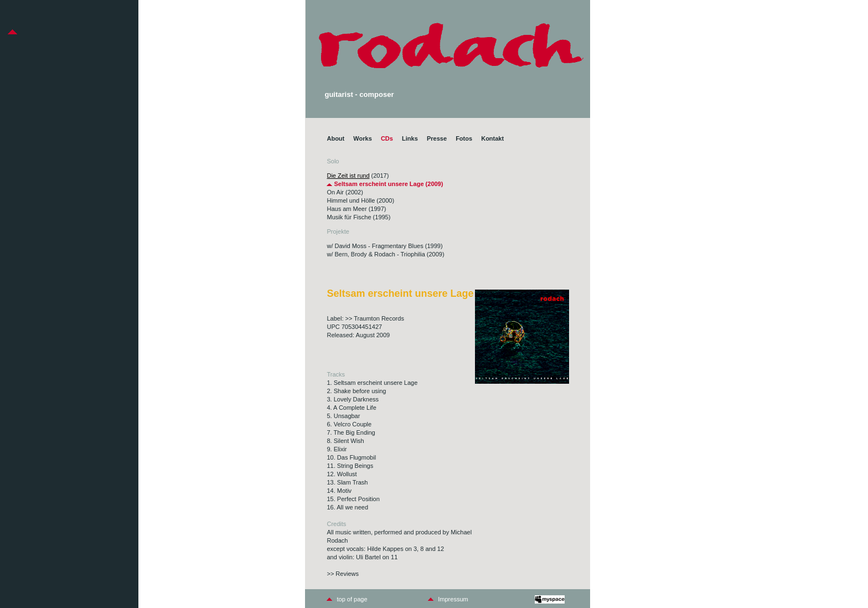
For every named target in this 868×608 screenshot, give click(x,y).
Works (362, 138)
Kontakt (492, 138)
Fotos (464, 138)
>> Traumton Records (375, 318)
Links (410, 138)
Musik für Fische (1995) (358, 217)
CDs (387, 138)
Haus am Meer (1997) (356, 209)
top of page (352, 599)
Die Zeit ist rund (348, 176)
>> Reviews (342, 574)
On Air (335, 192)
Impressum (453, 599)
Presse (437, 138)
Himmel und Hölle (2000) (360, 200)
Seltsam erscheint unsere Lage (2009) (385, 184)
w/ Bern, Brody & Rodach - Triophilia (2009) (385, 254)
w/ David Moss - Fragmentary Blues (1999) (384, 246)
